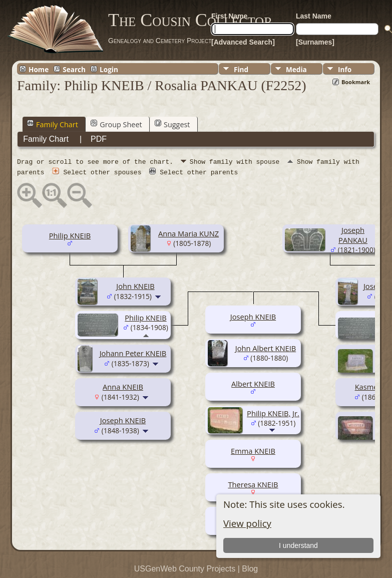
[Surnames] (315, 42)
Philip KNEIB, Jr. (273, 413)
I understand (298, 545)
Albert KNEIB (253, 383)
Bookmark (356, 82)
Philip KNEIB (70, 235)
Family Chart (53, 124)
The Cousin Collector (190, 20)
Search (74, 69)
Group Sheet (116, 124)
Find (241, 69)
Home (39, 69)
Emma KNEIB (253, 450)
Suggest (172, 124)
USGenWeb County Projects (185, 568)
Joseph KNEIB (123, 420)
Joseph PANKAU (353, 234)
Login (109, 69)
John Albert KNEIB (266, 348)
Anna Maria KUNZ (188, 233)
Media (296, 69)
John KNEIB (135, 285)
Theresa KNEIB (253, 484)
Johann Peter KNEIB (133, 353)
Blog (250, 568)
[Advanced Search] (243, 42)
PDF (99, 139)
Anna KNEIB (123, 386)
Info (345, 69)
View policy (247, 523)
